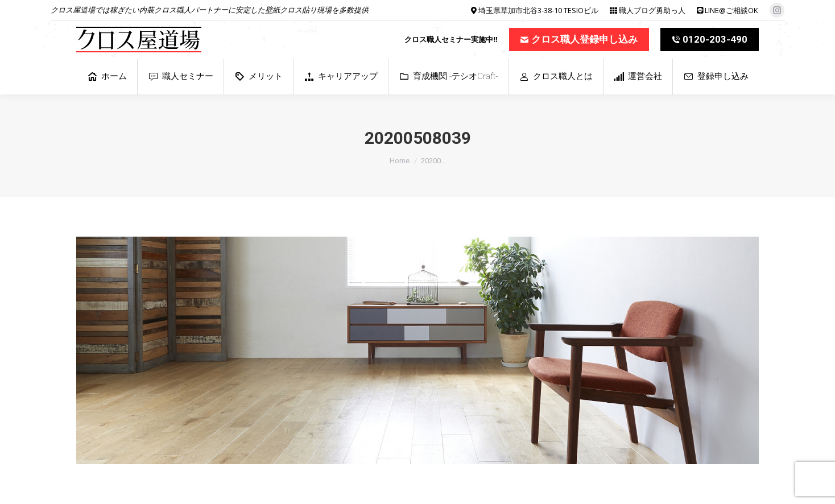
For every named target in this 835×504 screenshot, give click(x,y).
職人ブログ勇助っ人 (652, 10)
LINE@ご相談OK (731, 10)
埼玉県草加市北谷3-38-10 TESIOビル (538, 10)
